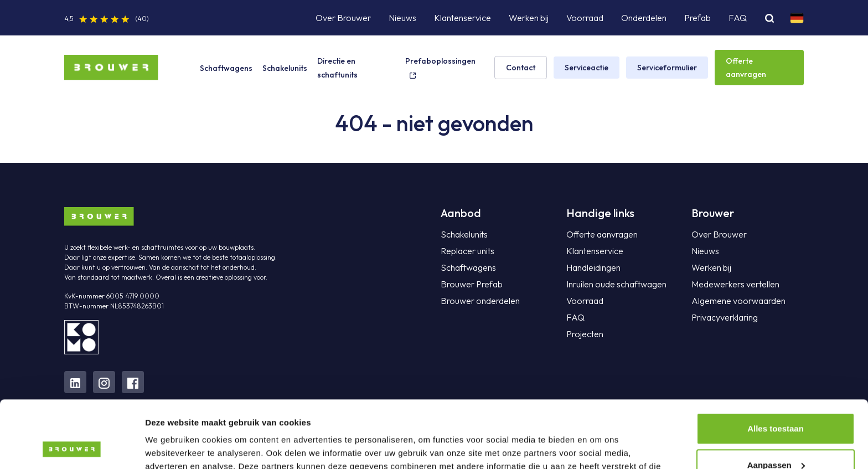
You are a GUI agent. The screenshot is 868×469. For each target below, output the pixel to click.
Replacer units (467, 251)
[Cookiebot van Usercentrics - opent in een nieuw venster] (72, 447)
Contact (521, 68)
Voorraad (585, 18)
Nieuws (402, 18)
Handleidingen (593, 267)
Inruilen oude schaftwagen (616, 284)
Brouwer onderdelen (480, 301)
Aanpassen (776, 402)
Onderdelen (644, 18)
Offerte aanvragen (746, 68)
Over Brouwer (343, 18)
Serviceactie (587, 68)
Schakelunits (285, 68)
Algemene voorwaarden (738, 301)
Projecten (585, 334)
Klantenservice (463, 18)
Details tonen (171, 447)
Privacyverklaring (725, 317)
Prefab (697, 18)
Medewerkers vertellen (735, 284)
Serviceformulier (667, 68)
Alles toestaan (776, 366)
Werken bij (529, 18)
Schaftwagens (226, 68)
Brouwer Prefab (472, 284)
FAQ (738, 18)
